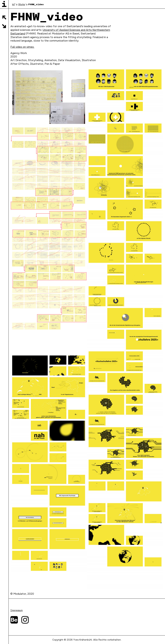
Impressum (17, 610)
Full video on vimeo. (22, 47)
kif (14, 4)
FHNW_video (36, 4)
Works (22, 4)
